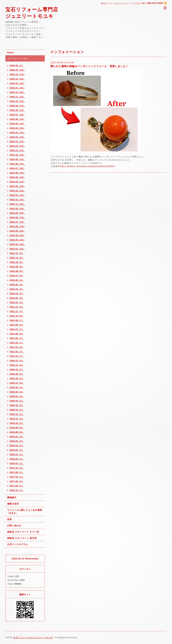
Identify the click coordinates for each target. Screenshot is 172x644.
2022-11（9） (17, 258)
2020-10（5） (17, 369)
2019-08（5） (17, 432)
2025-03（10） (17, 133)
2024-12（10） (17, 146)
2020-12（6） (17, 361)
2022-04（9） (17, 289)
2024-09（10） (17, 159)
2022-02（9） (17, 298)
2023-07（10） (17, 222)
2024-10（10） (17, 155)
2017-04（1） (17, 477)
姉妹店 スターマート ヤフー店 (23, 532)
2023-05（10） (17, 231)
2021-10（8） (17, 316)
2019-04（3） (17, 441)
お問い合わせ (14, 526)
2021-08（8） (17, 325)
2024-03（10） (17, 186)
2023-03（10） (17, 240)
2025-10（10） (17, 101)
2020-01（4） (17, 410)
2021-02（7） (17, 352)
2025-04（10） (17, 128)
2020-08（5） (17, 378)
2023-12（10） (17, 200)
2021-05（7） (17, 338)
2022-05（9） (17, 285)
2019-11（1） (17, 419)
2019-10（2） (17, 423)
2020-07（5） (17, 383)
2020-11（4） (17, 365)
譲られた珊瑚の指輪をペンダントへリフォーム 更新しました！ (89, 66)
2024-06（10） (17, 173)
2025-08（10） (17, 110)
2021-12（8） (17, 307)
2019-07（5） (17, 437)
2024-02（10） (17, 191)
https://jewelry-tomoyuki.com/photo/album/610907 (87, 166)
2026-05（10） (17, 70)
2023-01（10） (17, 249)
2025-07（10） (17, 115)
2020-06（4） (17, 387)
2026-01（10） (17, 88)
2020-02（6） (17, 405)
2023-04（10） (17, 235)
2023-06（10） (17, 226)
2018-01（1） (17, 463)
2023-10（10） (17, 209)
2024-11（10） (17, 150)
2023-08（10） (17, 217)
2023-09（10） (17, 213)
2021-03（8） (17, 347)
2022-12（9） (17, 253)
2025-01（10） (17, 141)
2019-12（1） (17, 414)
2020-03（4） (17, 401)
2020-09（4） (17, 374)
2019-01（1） (17, 450)
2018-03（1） (17, 459)
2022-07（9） (17, 276)
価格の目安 (13, 504)
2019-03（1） (17, 445)
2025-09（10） (17, 106)
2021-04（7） (17, 343)
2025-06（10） (17, 119)
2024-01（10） (17, 195)
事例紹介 (12, 498)
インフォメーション (18, 58)
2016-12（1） (17, 490)
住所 (9, 519)
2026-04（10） (17, 74)
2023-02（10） (17, 244)
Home (10, 53)
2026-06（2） (17, 65)
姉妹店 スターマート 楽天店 (22, 538)
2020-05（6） (17, 392)
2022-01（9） (17, 302)
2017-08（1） (17, 472)
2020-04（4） (17, 396)
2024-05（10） (17, 177)
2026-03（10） (17, 79)
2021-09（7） (17, 320)
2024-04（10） (17, 182)
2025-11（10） (17, 97)
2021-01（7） (17, 356)
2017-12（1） (17, 468)
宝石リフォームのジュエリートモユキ (33, 638)
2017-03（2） (17, 481)
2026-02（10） (17, 83)
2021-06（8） (17, 334)
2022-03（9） (17, 293)
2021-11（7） (17, 311)
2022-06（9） (17, 280)
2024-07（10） (17, 168)
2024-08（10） (17, 164)
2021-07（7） (17, 329)
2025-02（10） (17, 137)
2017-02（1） (17, 486)
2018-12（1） (17, 454)
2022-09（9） (17, 267)
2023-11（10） (17, 204)
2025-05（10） (17, 124)
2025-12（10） (17, 92)
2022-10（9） (17, 262)
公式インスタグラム (18, 544)
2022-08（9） (17, 271)
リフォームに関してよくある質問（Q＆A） (25, 512)
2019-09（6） (17, 428)
